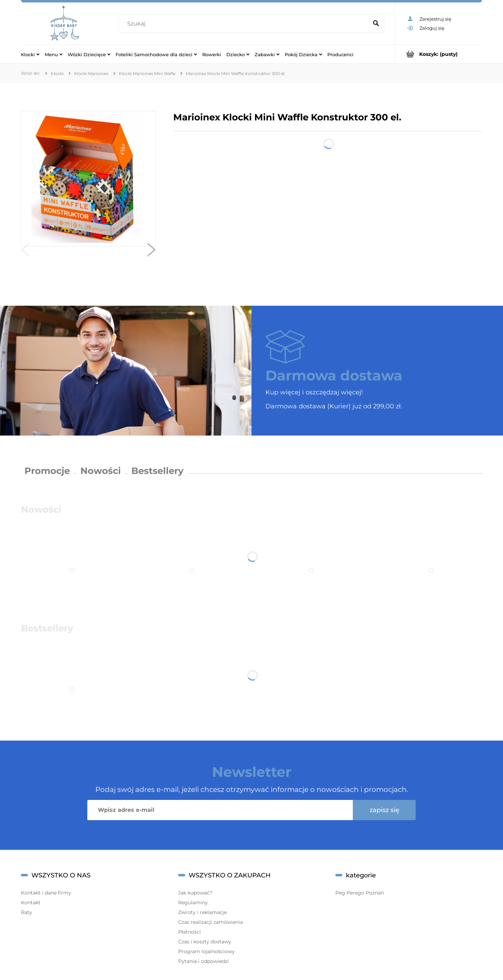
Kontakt (31, 903)
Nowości (101, 471)
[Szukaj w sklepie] (245, 24)
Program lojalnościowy (206, 951)
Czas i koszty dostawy (205, 942)
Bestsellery (158, 471)
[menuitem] (30, 54)
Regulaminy (193, 903)
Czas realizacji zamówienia (210, 922)
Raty (27, 912)
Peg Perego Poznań (360, 893)
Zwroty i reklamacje (202, 912)
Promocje (47, 471)
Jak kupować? (195, 893)
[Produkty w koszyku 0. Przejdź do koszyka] (439, 54)
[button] (25, 251)
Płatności (189, 932)
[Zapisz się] (384, 810)
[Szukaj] (376, 24)
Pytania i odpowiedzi (203, 961)
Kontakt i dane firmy (46, 893)
